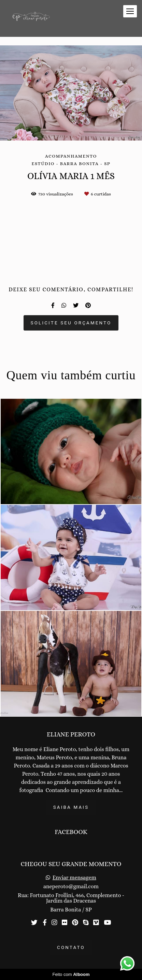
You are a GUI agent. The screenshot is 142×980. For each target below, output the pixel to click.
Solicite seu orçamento (71, 323)
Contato (71, 947)
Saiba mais (71, 807)
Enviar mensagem (74, 878)
